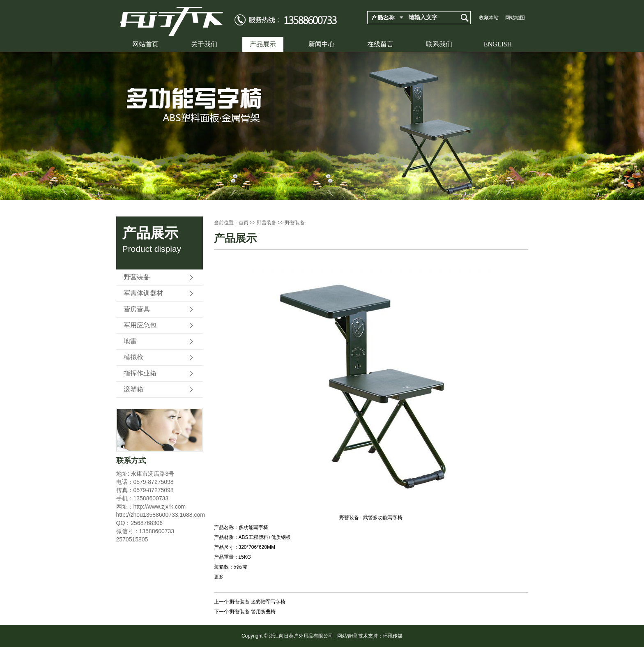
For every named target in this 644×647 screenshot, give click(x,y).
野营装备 (137, 277)
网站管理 (347, 636)
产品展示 (263, 44)
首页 (244, 223)
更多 (219, 577)
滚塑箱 (133, 389)
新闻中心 (322, 44)
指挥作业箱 (140, 373)
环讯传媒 (393, 636)
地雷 (130, 341)
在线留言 (380, 44)
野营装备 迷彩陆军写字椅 (258, 602)
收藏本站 (489, 18)
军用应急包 (140, 325)
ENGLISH (498, 44)
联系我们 (439, 44)
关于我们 (204, 44)
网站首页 (145, 44)
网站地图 (515, 18)
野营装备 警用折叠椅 (253, 612)
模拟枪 (133, 357)
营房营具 (137, 309)
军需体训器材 (143, 293)
